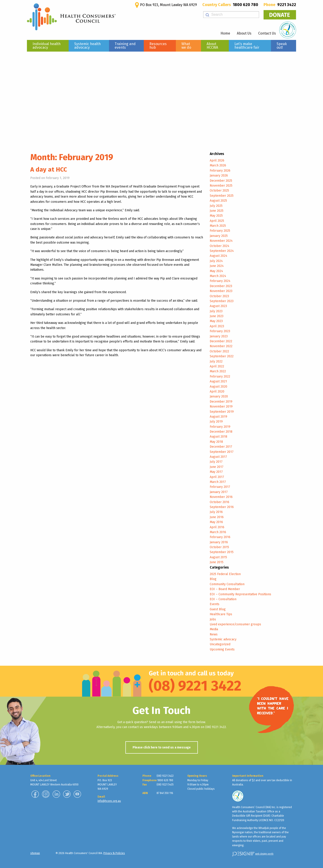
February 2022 (220, 376)
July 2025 (216, 206)
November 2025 (221, 186)
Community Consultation (227, 584)
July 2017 (216, 462)
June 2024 (217, 266)
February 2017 (220, 487)
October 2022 (219, 351)
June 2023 (217, 316)
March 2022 (218, 371)
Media (214, 629)
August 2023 (218, 306)
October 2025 (219, 191)
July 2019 (216, 422)
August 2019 (218, 417)
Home (225, 33)
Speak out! (282, 46)
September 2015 (222, 552)
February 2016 (220, 537)
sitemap (35, 853)
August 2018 (218, 437)
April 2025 (217, 221)
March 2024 (218, 276)
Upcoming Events (222, 649)
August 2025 (218, 201)
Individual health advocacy (47, 46)
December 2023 (221, 286)
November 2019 (221, 407)
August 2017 (218, 457)
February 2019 (220, 427)
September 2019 (222, 412)
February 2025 (220, 231)
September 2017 (222, 452)
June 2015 (217, 562)
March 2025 (218, 226)
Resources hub (158, 46)
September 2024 (222, 251)
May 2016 (216, 522)
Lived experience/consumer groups (235, 624)
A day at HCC (49, 169)
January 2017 (219, 492)
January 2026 (219, 176)
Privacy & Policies (114, 853)
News (214, 634)
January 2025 (219, 236)
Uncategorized (220, 644)
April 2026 (217, 160)
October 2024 (219, 246)
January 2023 (219, 336)
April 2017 (217, 477)
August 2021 (218, 381)
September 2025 (222, 196)
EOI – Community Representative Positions (240, 594)
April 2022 (217, 366)
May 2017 (216, 472)
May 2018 (216, 442)
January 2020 (219, 396)
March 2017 (218, 482)
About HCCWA (212, 46)
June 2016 (217, 517)
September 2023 (222, 301)
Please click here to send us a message (162, 747)
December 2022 (221, 341)
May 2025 (216, 216)
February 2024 (220, 281)
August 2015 (218, 557)
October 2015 (219, 547)
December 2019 (221, 402)
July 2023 (216, 311)
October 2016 (219, 502)
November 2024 (221, 241)
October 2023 (219, 296)
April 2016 (217, 527)
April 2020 (217, 391)
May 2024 (216, 271)
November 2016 (221, 497)
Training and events (125, 46)
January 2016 (219, 542)
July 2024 (216, 261)
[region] (161, 96)
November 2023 (221, 291)
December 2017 (221, 447)
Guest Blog (218, 609)
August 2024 (218, 256)
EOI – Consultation (223, 599)
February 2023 (220, 331)
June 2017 (217, 467)
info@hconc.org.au (109, 801)
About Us (244, 33)
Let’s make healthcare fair (247, 46)
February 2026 (220, 171)
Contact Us (267, 33)
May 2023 (216, 321)
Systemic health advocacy (87, 46)
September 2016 (222, 507)
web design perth (264, 854)
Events (215, 604)
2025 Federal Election (225, 574)
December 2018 (221, 432)
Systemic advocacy (223, 639)
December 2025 (221, 181)
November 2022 (221, 346)
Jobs (213, 619)
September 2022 (222, 356)
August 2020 (218, 387)
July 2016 (216, 512)
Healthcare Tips (221, 614)
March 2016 (218, 532)
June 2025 (217, 211)
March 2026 (218, 165)
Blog (213, 579)
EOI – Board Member (225, 589)
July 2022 (216, 361)
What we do (186, 46)
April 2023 (217, 326)
